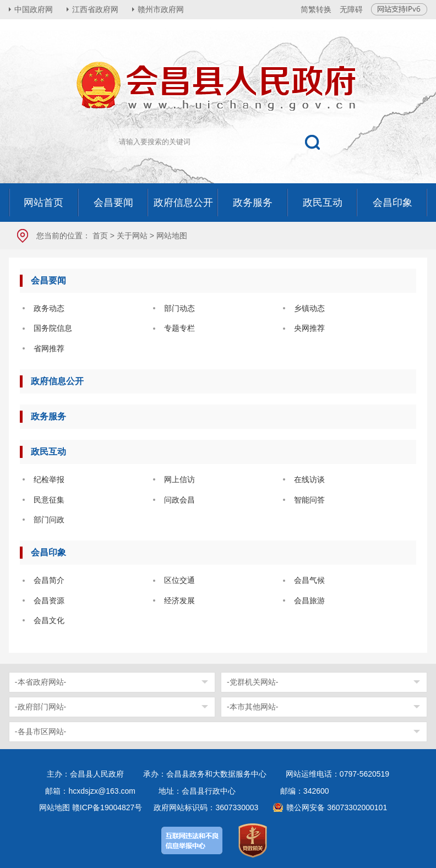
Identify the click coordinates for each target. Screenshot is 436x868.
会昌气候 (309, 580)
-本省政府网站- (40, 682)
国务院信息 (53, 328)
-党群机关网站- (252, 682)
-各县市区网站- (40, 731)
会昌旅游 (309, 600)
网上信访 (179, 479)
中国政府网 (34, 9)
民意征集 (49, 500)
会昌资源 (49, 600)
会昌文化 (49, 620)
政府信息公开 (57, 381)
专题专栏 (179, 328)
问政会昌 (179, 500)
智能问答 (309, 500)
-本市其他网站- (252, 707)
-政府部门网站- (40, 707)
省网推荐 (49, 348)
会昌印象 (48, 552)
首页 (100, 236)
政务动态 (49, 308)
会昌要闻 (48, 280)
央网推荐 (309, 328)
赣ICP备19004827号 (107, 807)
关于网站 (132, 236)
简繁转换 (316, 9)
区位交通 (179, 580)
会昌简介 (49, 580)
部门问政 (49, 520)
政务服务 (48, 416)
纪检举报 (49, 479)
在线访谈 (309, 479)
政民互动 (48, 452)
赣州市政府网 (161, 9)
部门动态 (179, 308)
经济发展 (179, 600)
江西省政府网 (95, 9)
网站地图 (54, 807)
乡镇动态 (309, 308)
